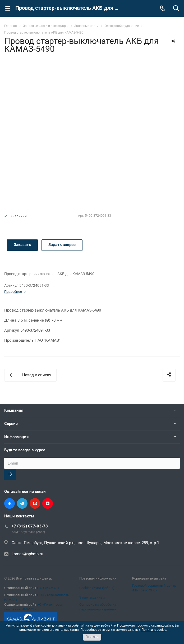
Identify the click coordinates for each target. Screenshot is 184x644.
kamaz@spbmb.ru (27, 554)
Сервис (11, 424)
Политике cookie (154, 630)
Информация (16, 437)
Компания (14, 410)
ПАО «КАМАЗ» (48, 588)
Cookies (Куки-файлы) (97, 588)
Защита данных (92, 597)
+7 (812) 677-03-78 (30, 526)
